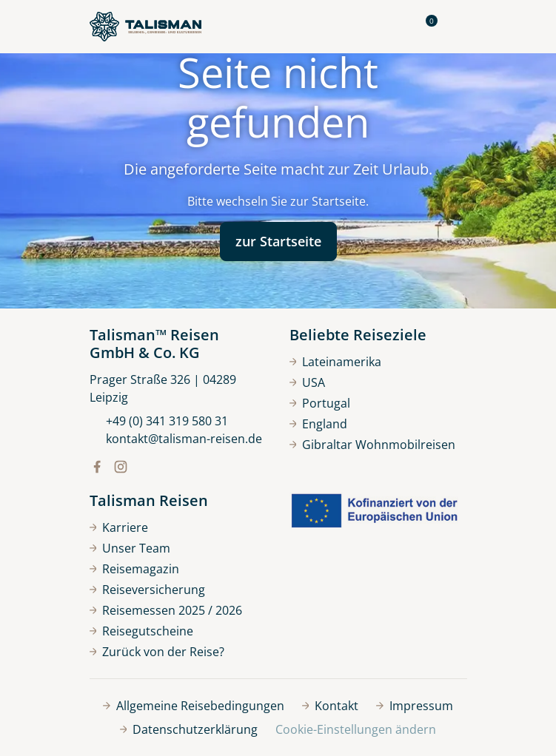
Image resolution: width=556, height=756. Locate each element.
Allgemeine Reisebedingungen (194, 706)
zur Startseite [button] (278, 241)
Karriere (119, 527)
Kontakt (331, 706)
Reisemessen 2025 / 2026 (166, 610)
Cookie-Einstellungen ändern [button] (356, 729)
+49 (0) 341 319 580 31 (159, 421)
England (319, 424)
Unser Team (130, 548)
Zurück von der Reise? (157, 652)
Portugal (320, 403)
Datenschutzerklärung (189, 729)
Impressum (415, 706)
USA (308, 382)
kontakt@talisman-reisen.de (176, 439)
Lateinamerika (336, 362)
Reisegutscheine (142, 631)
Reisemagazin (135, 569)
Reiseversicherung (148, 590)
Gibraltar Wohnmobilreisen (373, 445)
